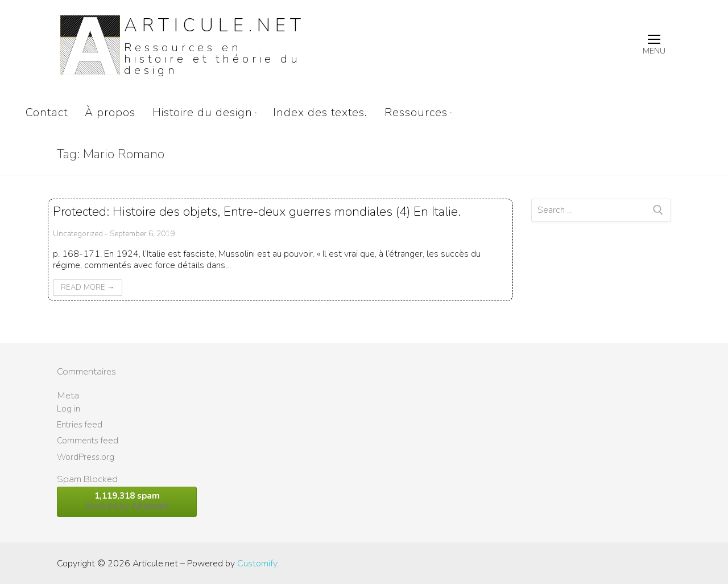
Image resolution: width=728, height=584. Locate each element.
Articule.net (215, 25)
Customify (257, 564)
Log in (69, 409)
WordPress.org (86, 457)
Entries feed (80, 425)
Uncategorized (78, 234)
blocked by (127, 501)
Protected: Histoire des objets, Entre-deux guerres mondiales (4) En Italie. (257, 211)
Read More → (88, 287)
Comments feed (88, 441)
